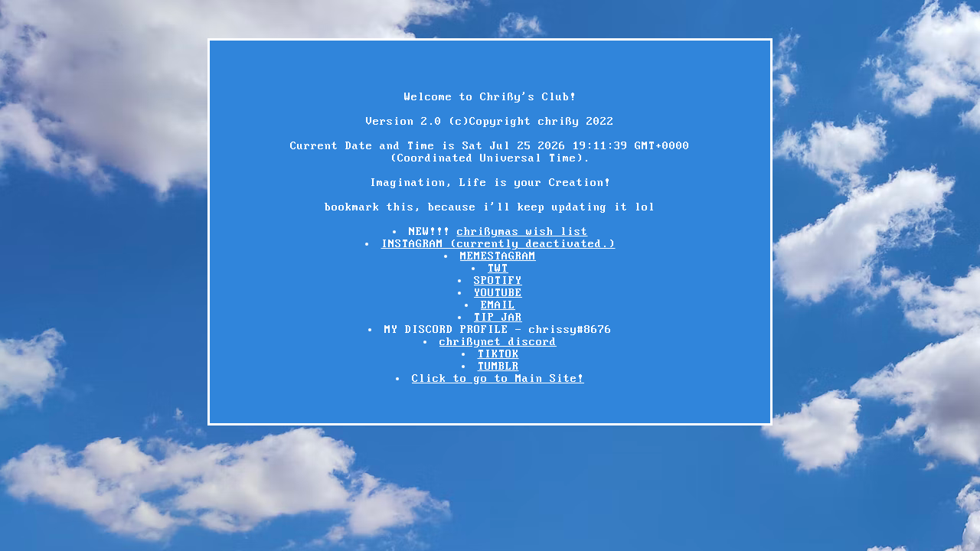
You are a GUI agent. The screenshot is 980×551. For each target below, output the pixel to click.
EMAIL (498, 305)
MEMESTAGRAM (498, 256)
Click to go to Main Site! (498, 379)
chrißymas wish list (523, 232)
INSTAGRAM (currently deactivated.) (498, 244)
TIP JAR (498, 318)
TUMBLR (498, 367)
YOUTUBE (498, 293)
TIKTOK (498, 354)
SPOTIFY (498, 281)
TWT (498, 269)
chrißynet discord (498, 342)
